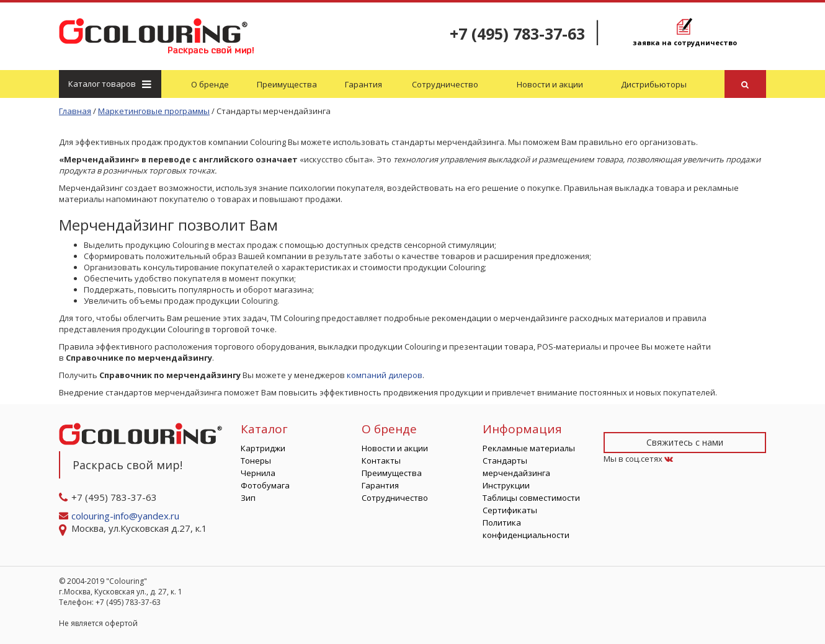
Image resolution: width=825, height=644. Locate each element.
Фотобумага (265, 485)
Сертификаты (510, 510)
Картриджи (263, 448)
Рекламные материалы (529, 448)
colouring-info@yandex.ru (127, 516)
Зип (248, 498)
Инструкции (506, 485)
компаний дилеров (385, 375)
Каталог (109, 84)
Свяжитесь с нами (685, 442)
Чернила (258, 473)
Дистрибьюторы (654, 84)
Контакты (381, 461)
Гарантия (363, 84)
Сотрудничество (445, 84)
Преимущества (287, 84)
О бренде (210, 84)
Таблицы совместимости (531, 498)
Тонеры (256, 461)
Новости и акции (550, 84)
